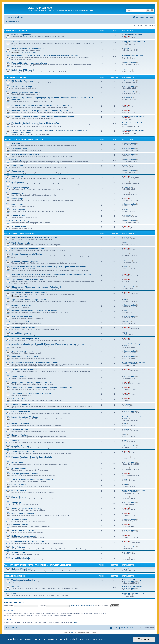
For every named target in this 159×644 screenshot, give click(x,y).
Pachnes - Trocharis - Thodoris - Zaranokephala (32, 457)
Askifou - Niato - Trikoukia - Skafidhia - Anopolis (32, 382)
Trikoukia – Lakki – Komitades (24, 369)
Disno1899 (128, 595)
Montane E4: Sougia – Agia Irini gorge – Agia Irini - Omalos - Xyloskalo (41, 105)
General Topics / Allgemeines (16, 31)
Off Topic (15, 587)
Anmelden (8, 602)
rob (125, 299)
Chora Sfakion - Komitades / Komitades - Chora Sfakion (35, 362)
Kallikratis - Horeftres (20, 525)
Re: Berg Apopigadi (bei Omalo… (133, 56)
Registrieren (19, 602)
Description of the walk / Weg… (133, 130)
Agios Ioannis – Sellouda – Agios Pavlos (29, 300)
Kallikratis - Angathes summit (24, 536)
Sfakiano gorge (18, 193)
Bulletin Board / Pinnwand (22, 70)
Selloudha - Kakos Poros (22, 305)
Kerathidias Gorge (19, 149)
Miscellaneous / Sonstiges (15, 576)
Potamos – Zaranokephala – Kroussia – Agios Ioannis (34, 311)
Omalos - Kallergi (19, 490)
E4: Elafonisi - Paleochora (22, 81)
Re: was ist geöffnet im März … (133, 587)
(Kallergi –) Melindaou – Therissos (26, 474)
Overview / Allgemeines (21, 35)
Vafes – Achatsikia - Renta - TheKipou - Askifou (31, 393)
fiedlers (127, 237)
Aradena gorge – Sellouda (22, 322)
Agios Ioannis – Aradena (22, 316)
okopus (76, 622)
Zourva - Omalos (19, 497)
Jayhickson (128, 187)
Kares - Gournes (18, 399)
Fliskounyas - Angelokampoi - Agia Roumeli (30, 293)
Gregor (127, 57)
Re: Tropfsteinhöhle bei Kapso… (133, 580)
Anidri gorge (17, 143)
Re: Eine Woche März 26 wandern (133, 41)
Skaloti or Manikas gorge (22, 221)
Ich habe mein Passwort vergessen (82, 606)
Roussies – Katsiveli (20, 424)
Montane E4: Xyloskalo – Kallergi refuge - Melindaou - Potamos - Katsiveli (43, 116)
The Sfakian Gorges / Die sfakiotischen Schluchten (24, 139)
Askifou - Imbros (19, 377)
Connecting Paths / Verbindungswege (19, 233)
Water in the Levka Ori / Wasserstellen (28, 49)
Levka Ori (16, 41)
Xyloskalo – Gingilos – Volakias (25, 261)
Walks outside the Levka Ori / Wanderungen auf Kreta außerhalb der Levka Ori (45, 56)
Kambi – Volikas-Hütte (21, 404)
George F (128, 322)
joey (126, 333)
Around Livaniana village (22, 333)
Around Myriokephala (21, 558)
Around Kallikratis (19, 519)
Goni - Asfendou (18, 547)
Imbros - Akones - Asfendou (23, 514)
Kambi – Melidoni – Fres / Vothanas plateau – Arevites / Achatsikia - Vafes (42, 388)
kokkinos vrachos (130, 63)
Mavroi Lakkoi (17, 463)
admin (127, 36)
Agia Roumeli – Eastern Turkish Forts (27, 280)
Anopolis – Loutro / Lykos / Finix (25, 338)
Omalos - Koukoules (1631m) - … (133, 490)
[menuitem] (20, 17)
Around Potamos (19, 468)
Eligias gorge (17, 177)
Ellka (126, 485)
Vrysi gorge (16, 503)
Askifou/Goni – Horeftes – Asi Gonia (27, 508)
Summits (15, 440)
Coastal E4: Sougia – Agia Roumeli (26, 92)
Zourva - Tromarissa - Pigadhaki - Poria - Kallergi (32, 479)
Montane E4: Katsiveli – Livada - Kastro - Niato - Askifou (35, 123)
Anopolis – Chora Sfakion (22, 351)
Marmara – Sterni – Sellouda (23, 327)
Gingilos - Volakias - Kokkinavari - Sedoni (29, 248)
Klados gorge (17, 165)
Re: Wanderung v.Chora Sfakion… (134, 362)
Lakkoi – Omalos (19, 485)
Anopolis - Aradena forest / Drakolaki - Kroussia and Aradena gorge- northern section (48, 344)
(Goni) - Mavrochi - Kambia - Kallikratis (28, 541)
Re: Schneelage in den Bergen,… (133, 34)
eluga (126, 210)
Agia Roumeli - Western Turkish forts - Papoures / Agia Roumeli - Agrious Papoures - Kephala (51, 274)
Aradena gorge (18, 182)
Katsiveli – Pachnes (20, 429)
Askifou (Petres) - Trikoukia (23, 530)
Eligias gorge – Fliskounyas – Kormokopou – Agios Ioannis (37, 287)
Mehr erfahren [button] (99, 639)
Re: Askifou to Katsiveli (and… (132, 123)
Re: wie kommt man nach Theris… (134, 417)
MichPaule (24, 52)
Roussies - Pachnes (20, 435)
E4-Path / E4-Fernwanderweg (15, 77)
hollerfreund (32, 52)
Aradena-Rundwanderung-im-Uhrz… (134, 344)
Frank (126, 125)
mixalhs (127, 48)
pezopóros (128, 552)
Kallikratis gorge (18, 215)
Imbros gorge (17, 199)
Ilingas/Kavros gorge (20, 188)
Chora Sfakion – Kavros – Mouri (25, 357)
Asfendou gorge (18, 210)
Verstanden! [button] (144, 639)
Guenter (127, 404)
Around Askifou (18, 553)
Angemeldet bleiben (103, 606)
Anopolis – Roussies (20, 446)
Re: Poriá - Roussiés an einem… (133, 116)
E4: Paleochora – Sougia (22, 87)
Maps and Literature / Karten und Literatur (29, 63)
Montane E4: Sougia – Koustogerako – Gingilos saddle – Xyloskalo (40, 111)
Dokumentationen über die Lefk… (133, 593)
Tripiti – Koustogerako (21, 243)
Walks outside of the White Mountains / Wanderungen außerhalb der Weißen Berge (38, 565)
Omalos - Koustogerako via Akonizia (27, 254)
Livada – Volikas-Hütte (21, 412)
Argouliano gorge (19, 226)
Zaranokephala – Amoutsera (23, 452)
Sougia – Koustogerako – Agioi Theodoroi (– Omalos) (34, 237)
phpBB (73, 633)
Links (14, 593)
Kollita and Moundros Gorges (24, 569)
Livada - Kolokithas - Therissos (25, 417)
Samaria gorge (18, 171)
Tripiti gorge (17, 160)
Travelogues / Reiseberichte (23, 580)
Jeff (126, 43)
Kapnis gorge (17, 204)
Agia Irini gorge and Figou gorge (25, 154)
